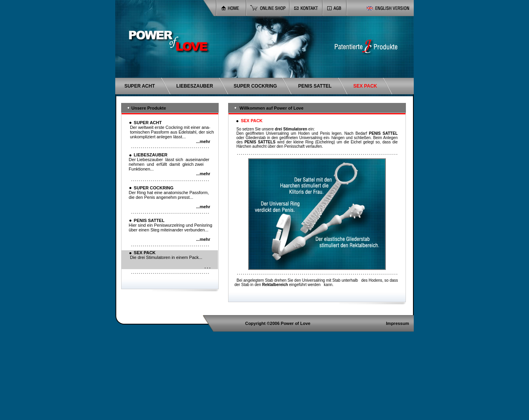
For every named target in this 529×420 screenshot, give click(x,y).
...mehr (203, 141)
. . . (207, 267)
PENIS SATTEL (315, 86)
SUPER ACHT (140, 86)
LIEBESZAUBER (194, 86)
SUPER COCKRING (255, 86)
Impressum (397, 323)
